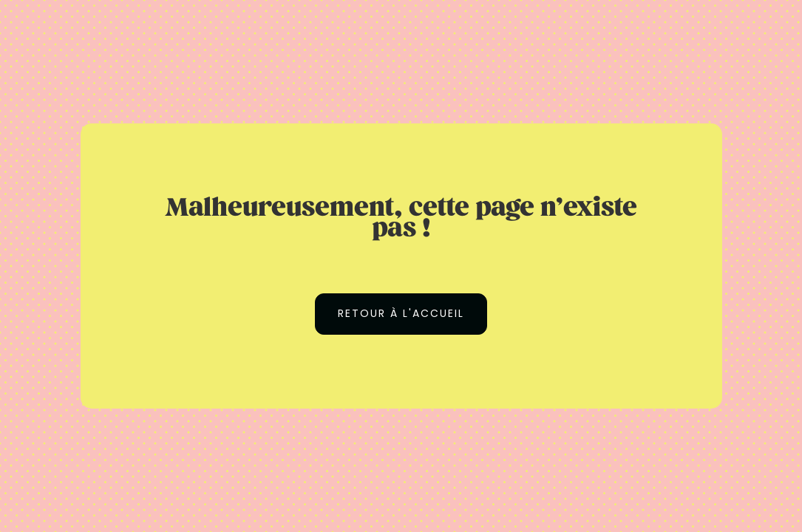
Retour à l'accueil (401, 313)
